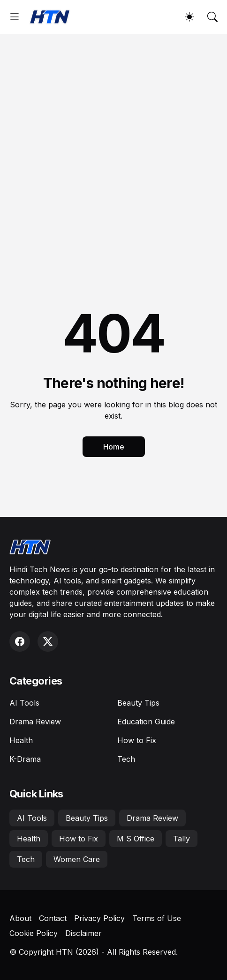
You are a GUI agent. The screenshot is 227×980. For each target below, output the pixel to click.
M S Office (136, 839)
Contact (53, 918)
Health (21, 740)
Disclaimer (83, 933)
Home (114, 447)
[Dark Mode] (189, 17)
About (20, 918)
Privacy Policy (99, 918)
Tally (182, 839)
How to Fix (137, 740)
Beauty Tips (138, 703)
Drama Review (35, 722)
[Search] (212, 17)
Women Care (77, 859)
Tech (126, 759)
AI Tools (24, 703)
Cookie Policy (34, 933)
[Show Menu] (15, 17)
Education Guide (146, 722)
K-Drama (25, 759)
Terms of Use (157, 918)
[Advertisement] (113, 152)
